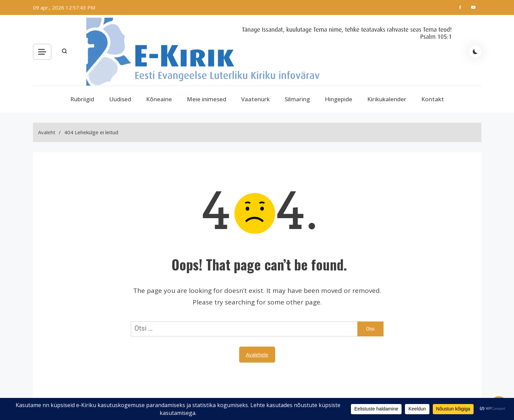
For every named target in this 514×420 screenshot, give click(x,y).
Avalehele (257, 354)
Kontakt (433, 99)
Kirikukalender (387, 99)
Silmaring (297, 99)
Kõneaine (159, 99)
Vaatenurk (255, 99)
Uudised (120, 99)
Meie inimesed (207, 99)
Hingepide (339, 99)
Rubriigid (82, 99)
